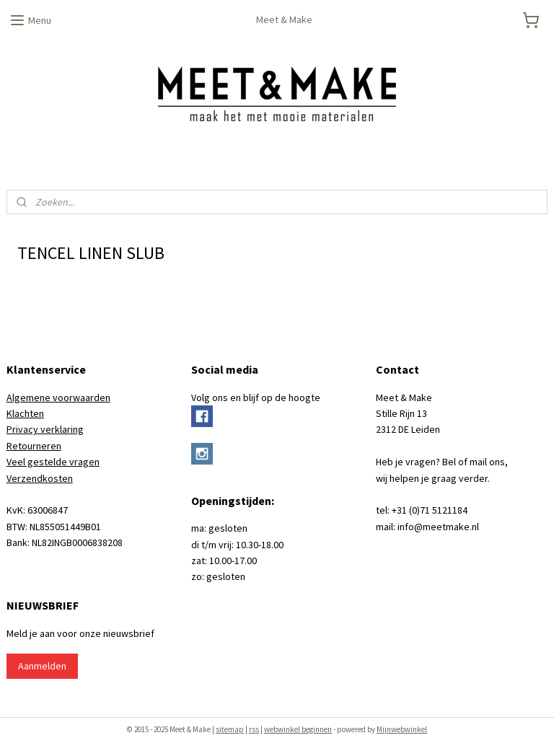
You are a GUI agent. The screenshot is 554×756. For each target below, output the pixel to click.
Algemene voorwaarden (58, 397)
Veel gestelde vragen (53, 462)
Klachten (25, 413)
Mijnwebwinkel (402, 729)
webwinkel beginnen (298, 729)
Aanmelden (42, 666)
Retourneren (34, 446)
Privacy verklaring (45, 429)
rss (254, 729)
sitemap (230, 729)
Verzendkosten (40, 478)
